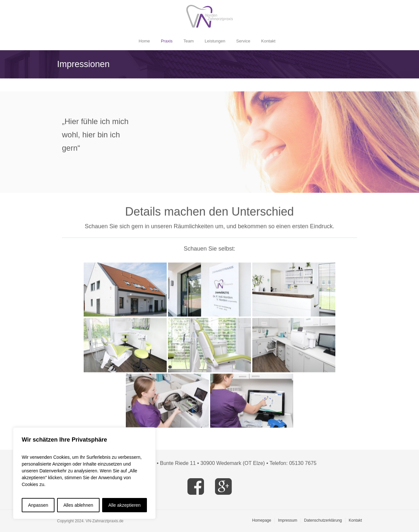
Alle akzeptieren (125, 505)
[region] (84, 473)
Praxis (167, 41)
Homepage (262, 520)
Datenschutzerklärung (323, 520)
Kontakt (268, 41)
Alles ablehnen (78, 505)
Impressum (287, 520)
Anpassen (38, 505)
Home (144, 41)
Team (189, 41)
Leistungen (215, 41)
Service (243, 41)
